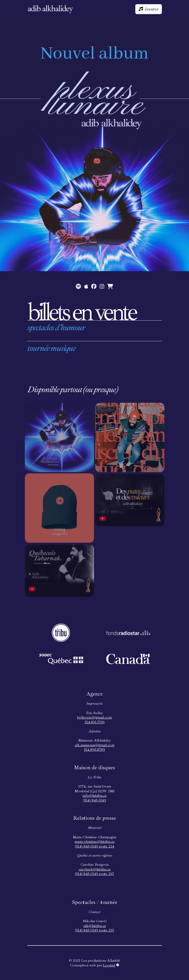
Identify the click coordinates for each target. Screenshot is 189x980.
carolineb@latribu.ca (95, 869)
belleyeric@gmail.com (94, 717)
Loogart (111, 965)
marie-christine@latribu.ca (94, 842)
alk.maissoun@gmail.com (95, 745)
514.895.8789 (94, 750)
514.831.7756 (95, 722)
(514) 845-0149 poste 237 (94, 874)
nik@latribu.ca (95, 926)
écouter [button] (149, 9)
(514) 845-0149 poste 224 (95, 846)
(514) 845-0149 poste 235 (94, 930)
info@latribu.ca (94, 796)
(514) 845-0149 (95, 800)
